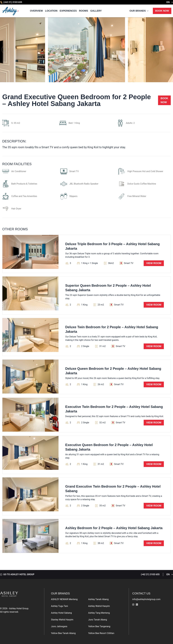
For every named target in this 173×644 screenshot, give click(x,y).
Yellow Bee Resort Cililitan (101, 633)
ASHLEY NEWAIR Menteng (64, 599)
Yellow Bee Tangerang (99, 626)
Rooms (83, 11)
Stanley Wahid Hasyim (62, 620)
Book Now (162, 11)
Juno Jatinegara (59, 626)
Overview (36, 11)
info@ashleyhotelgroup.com (146, 599)
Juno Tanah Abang (98, 620)
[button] (168, 50)
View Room (154, 263)
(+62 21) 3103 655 (11, 2)
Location (51, 11)
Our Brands (138, 11)
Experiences (68, 11)
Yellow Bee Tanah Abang (63, 633)
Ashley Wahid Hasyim (99, 606)
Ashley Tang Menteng (99, 613)
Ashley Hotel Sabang (61, 613)
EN (170, 2)
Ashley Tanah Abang (98, 599)
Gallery (96, 11)
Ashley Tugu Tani (59, 606)
